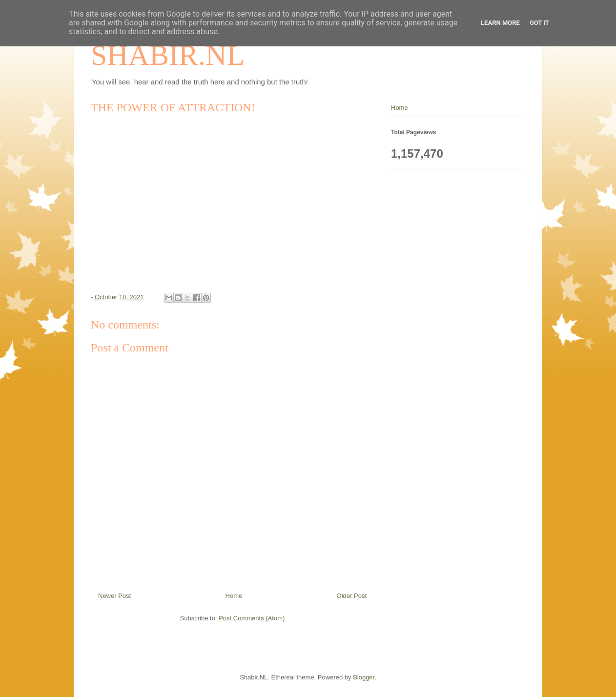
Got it (539, 23)
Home (234, 596)
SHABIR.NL (168, 55)
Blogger (364, 677)
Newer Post (114, 596)
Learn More (500, 23)
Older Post (352, 596)
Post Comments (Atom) (252, 618)
